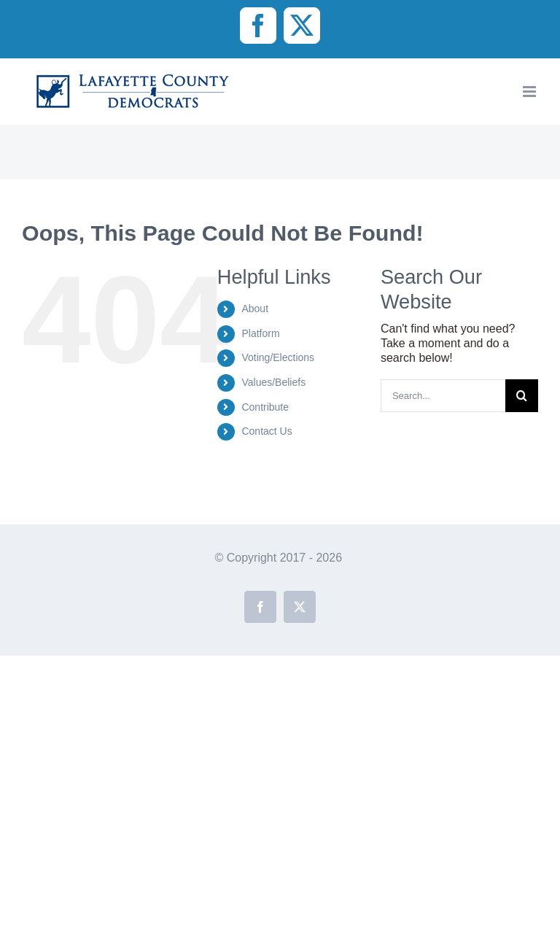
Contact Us (267, 431)
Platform (260, 333)
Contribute (265, 407)
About (255, 309)
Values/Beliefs (273, 382)
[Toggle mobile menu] (530, 92)
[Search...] (443, 396)
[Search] (522, 396)
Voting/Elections (278, 357)
